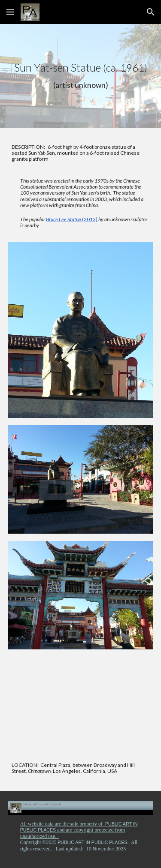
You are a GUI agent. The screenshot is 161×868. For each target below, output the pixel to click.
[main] (81, 76)
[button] (10, 12)
